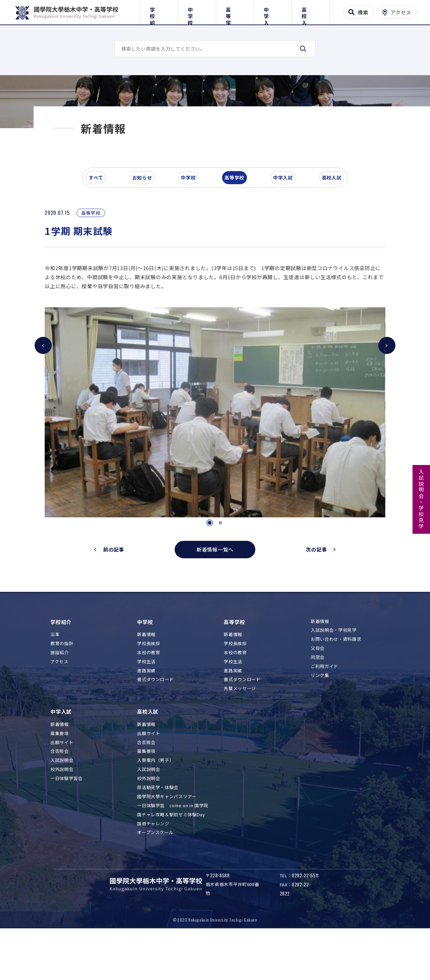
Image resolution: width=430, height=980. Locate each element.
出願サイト (62, 788)
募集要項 (60, 779)
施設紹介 (60, 698)
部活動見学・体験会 (158, 834)
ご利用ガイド (325, 712)
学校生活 (146, 707)
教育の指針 (62, 689)
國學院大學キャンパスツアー (167, 842)
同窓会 (318, 703)
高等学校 (235, 11)
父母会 (318, 694)
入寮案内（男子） (155, 806)
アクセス (59, 707)
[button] (54, 455)
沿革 (55, 681)
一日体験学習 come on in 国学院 (173, 851)
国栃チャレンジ (153, 869)
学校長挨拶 (148, 689)
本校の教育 (148, 698)
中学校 (197, 11)
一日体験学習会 (67, 824)
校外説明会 (62, 815)
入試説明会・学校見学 (421, 499)
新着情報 (146, 681)
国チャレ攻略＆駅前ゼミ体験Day (171, 860)
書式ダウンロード (155, 726)
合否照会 (60, 797)
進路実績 (146, 716)
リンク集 (320, 721)
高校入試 (311, 11)
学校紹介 (159, 11)
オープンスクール (155, 879)
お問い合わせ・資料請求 (336, 685)
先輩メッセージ (240, 735)
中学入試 (273, 11)
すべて (100, 233)
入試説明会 (62, 806)
